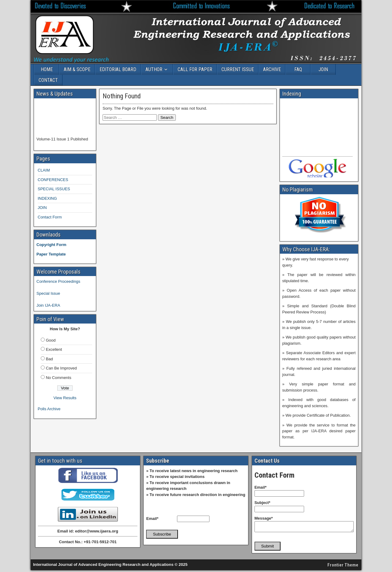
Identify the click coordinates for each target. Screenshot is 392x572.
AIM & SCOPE (77, 69)
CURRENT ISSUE (238, 69)
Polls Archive (49, 409)
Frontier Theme (343, 567)
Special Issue (48, 293)
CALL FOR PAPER (195, 69)
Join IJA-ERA (48, 305)
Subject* (262, 503)
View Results (65, 398)
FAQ (298, 69)
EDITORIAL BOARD (118, 69)
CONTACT (48, 80)
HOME (47, 69)
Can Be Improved (61, 368)
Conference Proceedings (58, 281)
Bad (49, 359)
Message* (264, 518)
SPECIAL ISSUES (54, 189)
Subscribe (162, 534)
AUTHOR (154, 69)
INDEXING (47, 198)
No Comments (59, 378)
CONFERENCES (53, 180)
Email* (152, 519)
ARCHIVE (272, 69)
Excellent (54, 349)
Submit (268, 548)
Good (51, 340)
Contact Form (50, 217)
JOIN (323, 69)
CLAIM (44, 170)
